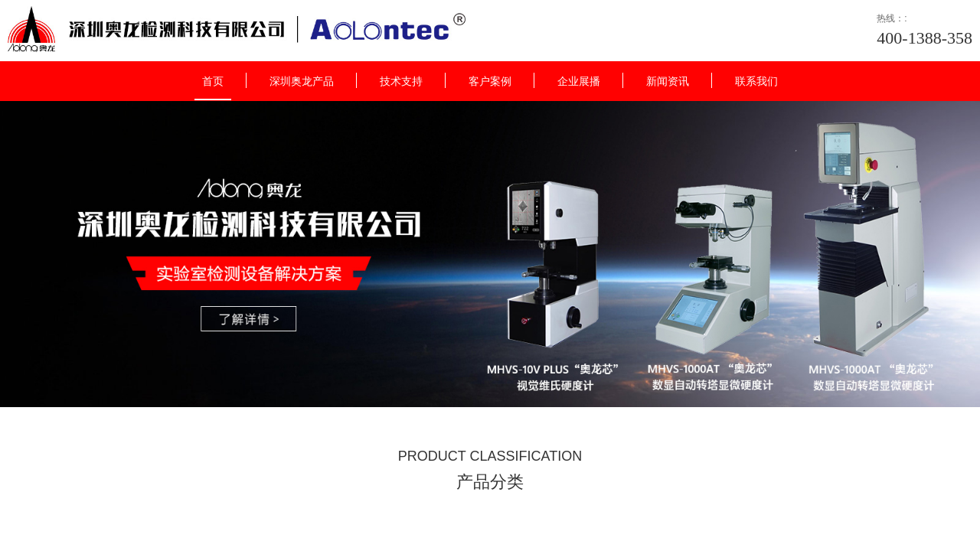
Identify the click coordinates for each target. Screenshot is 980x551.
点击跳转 (541, 284)
